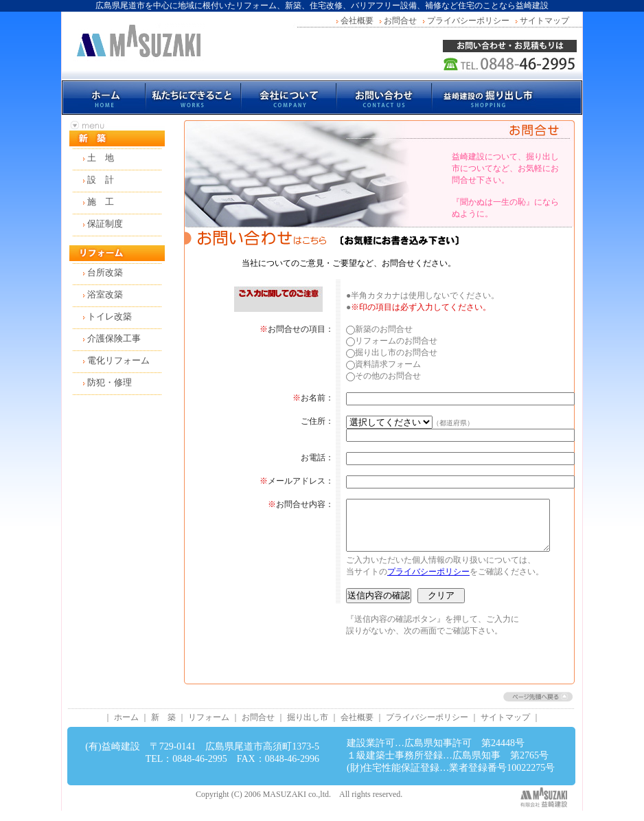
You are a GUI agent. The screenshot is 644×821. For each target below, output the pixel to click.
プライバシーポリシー (468, 21)
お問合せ (400, 21)
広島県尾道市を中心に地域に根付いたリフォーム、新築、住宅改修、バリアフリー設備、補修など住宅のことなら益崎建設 (322, 5)
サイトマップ (544, 21)
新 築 (163, 728)
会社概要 (357, 21)
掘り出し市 (308, 728)
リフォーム (209, 728)
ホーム (126, 728)
